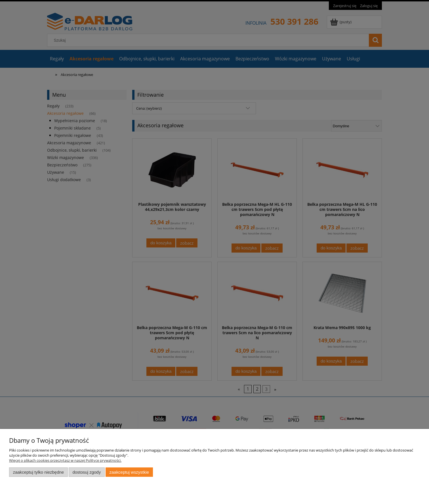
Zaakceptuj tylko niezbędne (38, 472)
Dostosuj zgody (87, 472)
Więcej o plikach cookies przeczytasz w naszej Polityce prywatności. (65, 460)
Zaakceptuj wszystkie (129, 472)
